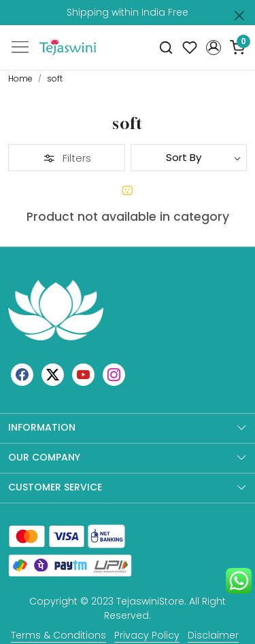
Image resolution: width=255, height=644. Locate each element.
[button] (213, 48)
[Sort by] (189, 158)
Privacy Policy (147, 635)
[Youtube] (83, 374)
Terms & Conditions (58, 635)
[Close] (239, 16)
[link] (166, 47)
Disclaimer (213, 635)
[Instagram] (114, 374)
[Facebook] (22, 374)
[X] (53, 374)
